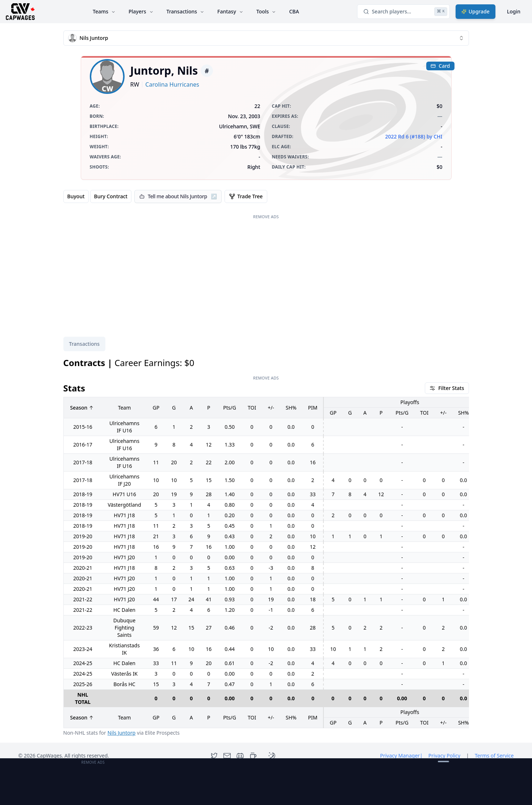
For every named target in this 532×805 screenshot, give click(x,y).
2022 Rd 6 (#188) (405, 136)
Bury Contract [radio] (111, 196)
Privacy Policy (444, 756)
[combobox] (266, 38)
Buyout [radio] (76, 196)
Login (514, 11)
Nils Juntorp (122, 733)
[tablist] (85, 344)
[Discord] (240, 756)
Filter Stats (447, 388)
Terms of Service (494, 756)
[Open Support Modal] (253, 756)
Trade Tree (246, 196)
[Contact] (227, 756)
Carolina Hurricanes (172, 84)
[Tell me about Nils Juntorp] (178, 196)
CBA (294, 11)
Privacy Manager (401, 756)
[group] (97, 196)
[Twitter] (214, 756)
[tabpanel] (266, 547)
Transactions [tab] (85, 344)
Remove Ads (266, 217)
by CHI (435, 136)
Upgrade (476, 11)
